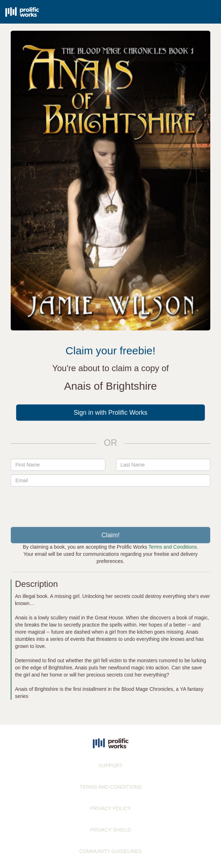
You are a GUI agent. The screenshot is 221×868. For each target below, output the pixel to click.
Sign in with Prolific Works (110, 413)
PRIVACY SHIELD (110, 830)
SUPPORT (110, 765)
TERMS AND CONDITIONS (110, 787)
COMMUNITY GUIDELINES (110, 851)
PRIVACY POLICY (110, 808)
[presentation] (111, 504)
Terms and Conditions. (173, 547)
